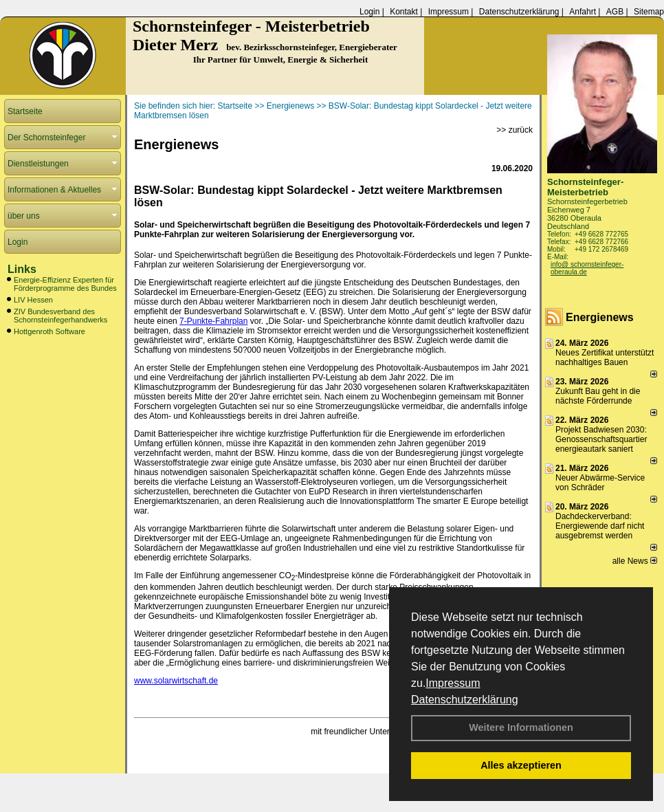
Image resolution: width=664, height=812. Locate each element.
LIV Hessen (33, 300)
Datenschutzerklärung (465, 700)
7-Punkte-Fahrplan (213, 321)
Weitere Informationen (521, 727)
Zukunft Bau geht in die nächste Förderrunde (598, 396)
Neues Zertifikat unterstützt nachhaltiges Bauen (605, 358)
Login (369, 12)
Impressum (453, 683)
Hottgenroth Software (49, 331)
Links (22, 269)
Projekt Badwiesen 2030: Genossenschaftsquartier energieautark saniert (601, 439)
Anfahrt (583, 12)
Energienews (600, 317)
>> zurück (514, 130)
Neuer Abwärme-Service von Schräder (600, 483)
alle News (635, 561)
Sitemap (649, 12)
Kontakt (404, 12)
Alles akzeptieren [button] (521, 765)
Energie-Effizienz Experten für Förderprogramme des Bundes (65, 284)
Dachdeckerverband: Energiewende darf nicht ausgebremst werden (600, 526)
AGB (615, 12)
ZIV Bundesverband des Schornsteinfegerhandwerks (60, 316)
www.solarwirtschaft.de (176, 681)
